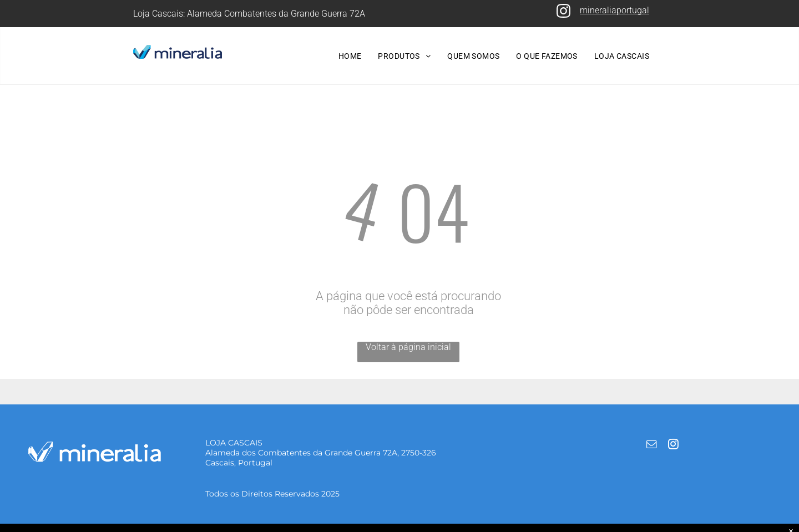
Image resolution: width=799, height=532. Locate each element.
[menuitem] (350, 56)
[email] (651, 446)
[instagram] (673, 446)
